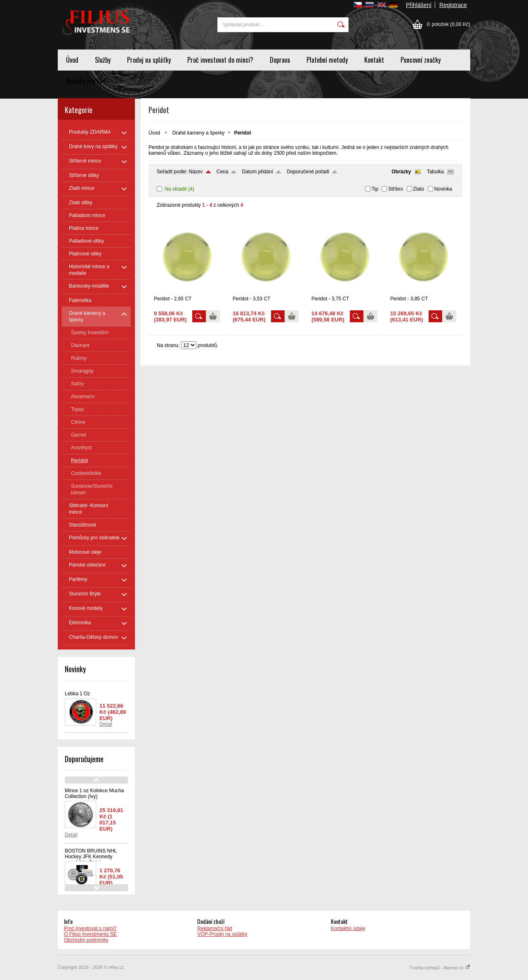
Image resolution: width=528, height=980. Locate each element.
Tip (375, 189)
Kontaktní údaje (348, 928)
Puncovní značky (421, 60)
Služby (103, 60)
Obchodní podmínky (86, 940)
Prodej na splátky (149, 60)
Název (196, 172)
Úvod (72, 60)
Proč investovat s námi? (90, 928)
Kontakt (374, 60)
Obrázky (401, 172)
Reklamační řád (214, 928)
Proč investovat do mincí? (220, 60)
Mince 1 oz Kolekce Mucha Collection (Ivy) (94, 793)
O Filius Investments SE (90, 934)
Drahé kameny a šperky (199, 133)
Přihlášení (419, 5)
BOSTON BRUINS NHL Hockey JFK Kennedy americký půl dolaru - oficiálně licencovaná (91, 860)
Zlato (419, 189)
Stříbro (396, 189)
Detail (106, 724)
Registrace (453, 5)
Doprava (280, 60)
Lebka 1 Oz (77, 694)
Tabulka (435, 172)
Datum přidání (258, 172)
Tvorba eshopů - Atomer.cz (440, 968)
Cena (223, 172)
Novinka (443, 189)
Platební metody (327, 60)
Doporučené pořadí (308, 172)
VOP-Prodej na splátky (222, 934)
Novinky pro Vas (86, 81)
